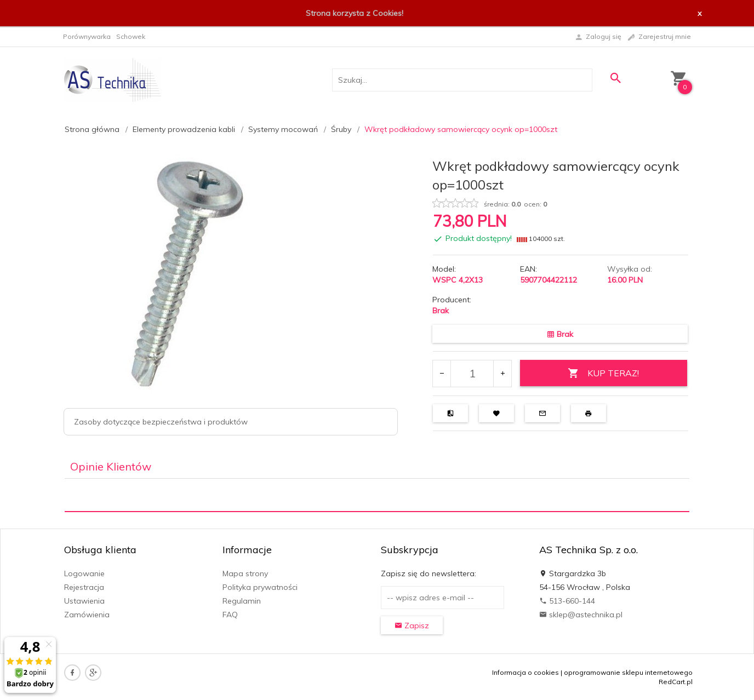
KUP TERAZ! (603, 373)
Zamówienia (87, 615)
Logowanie (84, 573)
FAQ (230, 615)
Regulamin (242, 601)
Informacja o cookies (525, 672)
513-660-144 (567, 601)
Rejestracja (84, 587)
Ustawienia (84, 601)
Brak (441, 311)
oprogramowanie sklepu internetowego (628, 672)
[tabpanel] (377, 495)
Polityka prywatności (260, 587)
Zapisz (412, 626)
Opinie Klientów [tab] (111, 466)
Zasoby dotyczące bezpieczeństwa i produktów (161, 422)
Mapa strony (245, 573)
